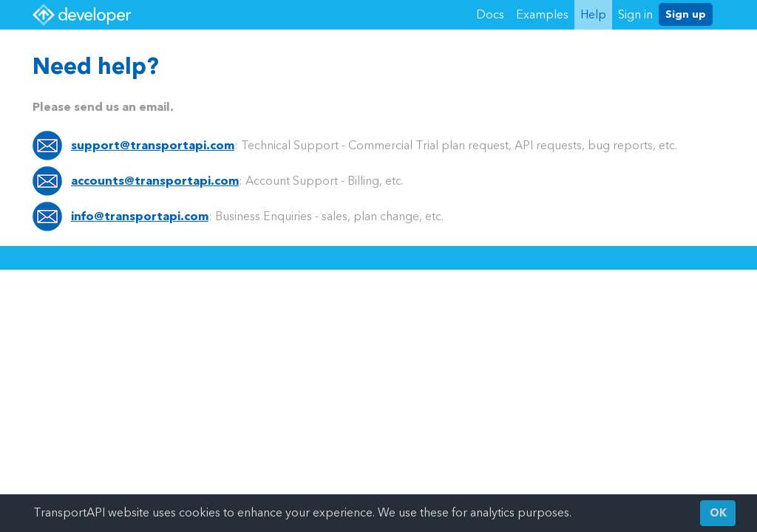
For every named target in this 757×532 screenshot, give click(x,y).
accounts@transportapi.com (155, 181)
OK (718, 513)
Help (593, 14)
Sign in (635, 14)
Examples (542, 14)
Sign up (686, 14)
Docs (490, 14)
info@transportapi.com (140, 216)
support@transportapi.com (153, 145)
